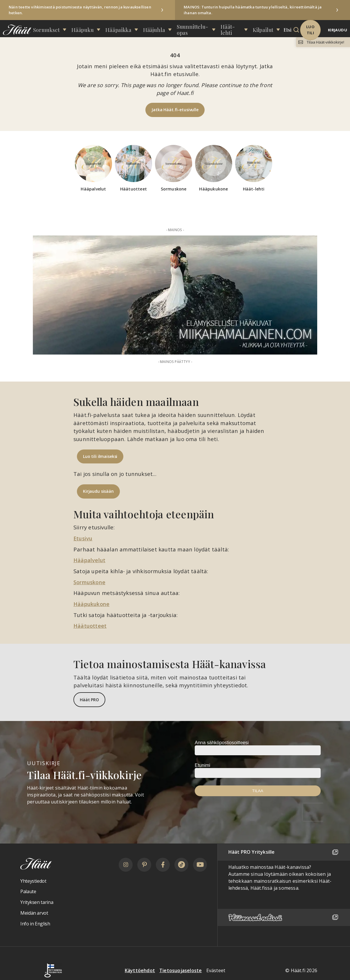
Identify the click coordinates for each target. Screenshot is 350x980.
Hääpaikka (130, 28)
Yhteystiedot (33, 881)
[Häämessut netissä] (284, 917)
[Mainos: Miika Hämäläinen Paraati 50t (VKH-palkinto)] (175, 295)
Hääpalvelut (90, 560)
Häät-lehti (228, 28)
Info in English (35, 923)
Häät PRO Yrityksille (284, 852)
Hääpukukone (92, 604)
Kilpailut (255, 28)
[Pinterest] (144, 864)
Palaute (28, 891)
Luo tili (306, 28)
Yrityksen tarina (37, 902)
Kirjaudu (338, 29)
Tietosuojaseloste (181, 970)
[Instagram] (126, 864)
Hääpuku (102, 28)
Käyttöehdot (140, 970)
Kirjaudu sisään (98, 491)
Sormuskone (90, 582)
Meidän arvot (34, 913)
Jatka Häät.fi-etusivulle (175, 110)
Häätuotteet (90, 626)
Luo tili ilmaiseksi (100, 456)
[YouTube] (200, 864)
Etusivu (83, 538)
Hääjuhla (158, 28)
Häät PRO (89, 699)
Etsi (276, 28)
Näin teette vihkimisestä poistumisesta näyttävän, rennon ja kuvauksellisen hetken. (80, 10)
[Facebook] (163, 864)
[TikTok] (181, 864)
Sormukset (73, 28)
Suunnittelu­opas (192, 28)
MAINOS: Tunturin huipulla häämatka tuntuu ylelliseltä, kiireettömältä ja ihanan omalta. (253, 10)
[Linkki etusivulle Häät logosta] (16, 28)
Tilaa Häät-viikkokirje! (324, 42)
